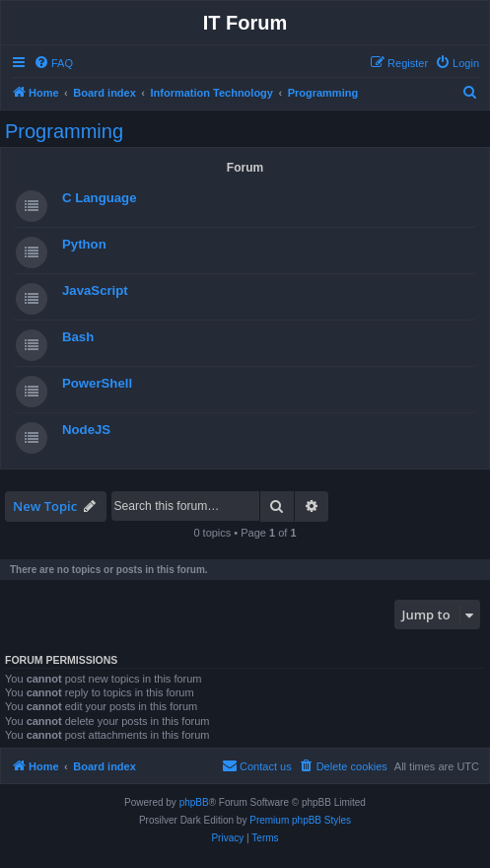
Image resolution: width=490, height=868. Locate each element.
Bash (78, 337)
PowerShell (97, 383)
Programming (64, 131)
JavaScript (95, 290)
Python (84, 244)
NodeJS (86, 430)
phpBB (194, 802)
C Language (99, 198)
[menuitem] (53, 63)
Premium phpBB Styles (300, 820)
